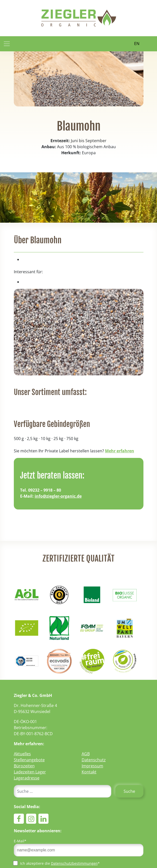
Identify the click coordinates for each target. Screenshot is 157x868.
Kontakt (89, 772)
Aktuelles (22, 754)
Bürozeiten (24, 766)
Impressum (92, 766)
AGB (86, 754)
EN (137, 44)
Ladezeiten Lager (30, 772)
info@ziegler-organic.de (58, 496)
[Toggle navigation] (7, 44)
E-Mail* (20, 841)
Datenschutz (94, 760)
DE (123, 44)
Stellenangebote (29, 760)
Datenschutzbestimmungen (74, 863)
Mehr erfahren (120, 451)
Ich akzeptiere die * (57, 863)
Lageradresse (27, 778)
